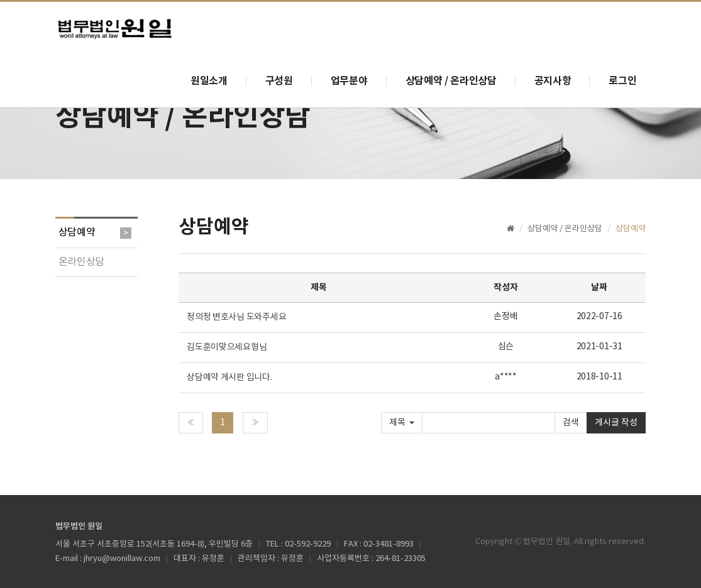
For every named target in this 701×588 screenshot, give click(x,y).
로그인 (622, 81)
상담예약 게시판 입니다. (229, 378)
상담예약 (77, 232)
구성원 (279, 81)
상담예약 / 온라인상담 (451, 81)
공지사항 (553, 81)
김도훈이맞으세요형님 (228, 347)
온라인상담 (81, 262)
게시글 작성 (616, 423)
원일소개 (209, 81)
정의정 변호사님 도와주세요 (237, 317)
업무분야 (349, 81)
